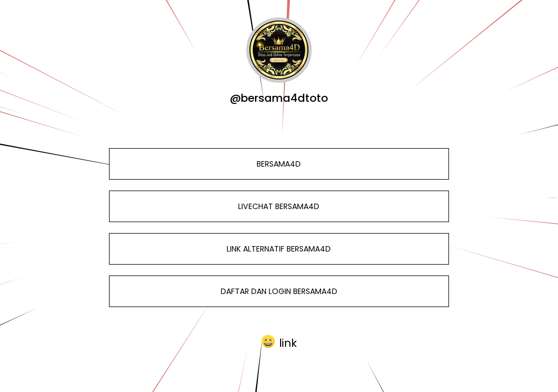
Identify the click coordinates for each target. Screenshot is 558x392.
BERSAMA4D (279, 164)
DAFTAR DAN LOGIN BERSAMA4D (279, 291)
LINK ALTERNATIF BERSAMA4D (279, 249)
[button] (279, 342)
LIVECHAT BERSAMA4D (279, 206)
